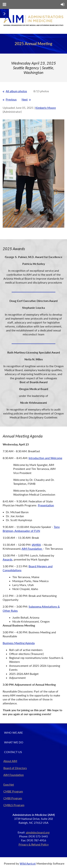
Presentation (46, 505)
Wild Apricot (28, 863)
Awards (8, 559)
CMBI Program (13, 798)
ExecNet (9, 784)
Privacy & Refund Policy (34, 844)
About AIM (10, 761)
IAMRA (36, 545)
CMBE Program (13, 791)
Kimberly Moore (46, 108)
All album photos (16, 91)
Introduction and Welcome (45, 458)
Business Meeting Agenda (19, 643)
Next (25, 99)
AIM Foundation (32, 549)
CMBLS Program (14, 805)
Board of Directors (15, 768)
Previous (11, 99)
